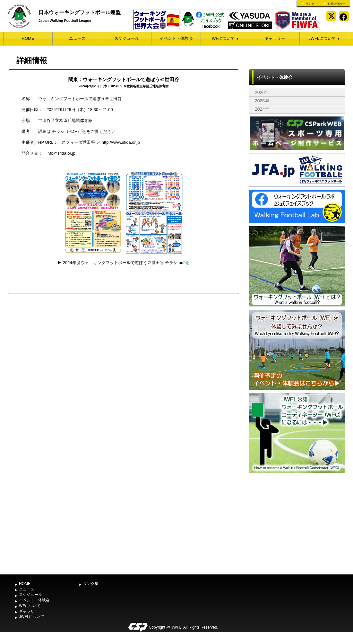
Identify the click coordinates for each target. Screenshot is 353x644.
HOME (28, 38)
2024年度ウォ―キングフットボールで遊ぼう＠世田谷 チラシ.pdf (124, 263)
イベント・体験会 (176, 38)
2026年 (262, 92)
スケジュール (127, 38)
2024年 (262, 109)
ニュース (77, 38)
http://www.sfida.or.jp (121, 142)
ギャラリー (275, 38)
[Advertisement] (297, 523)
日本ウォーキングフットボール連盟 (80, 12)
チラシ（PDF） (67, 131)
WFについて (225, 38)
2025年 (262, 101)
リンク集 (91, 584)
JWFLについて (324, 38)
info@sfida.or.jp (61, 153)
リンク (310, 4)
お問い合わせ (336, 4)
